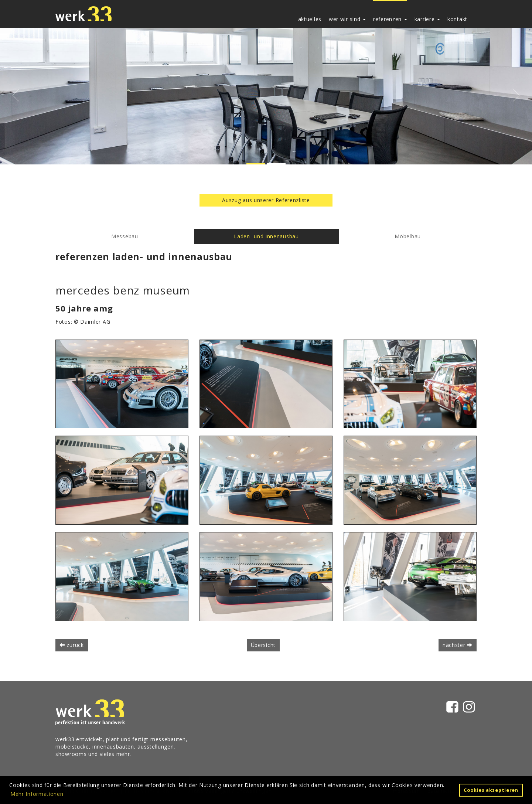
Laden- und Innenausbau (266, 236)
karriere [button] (427, 19)
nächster (458, 645)
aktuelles (310, 19)
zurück (72, 645)
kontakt (457, 19)
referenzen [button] (390, 19)
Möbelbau (408, 236)
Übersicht (263, 645)
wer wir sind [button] (347, 19)
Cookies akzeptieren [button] (491, 790)
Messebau (125, 236)
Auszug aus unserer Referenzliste (266, 200)
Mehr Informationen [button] (37, 794)
